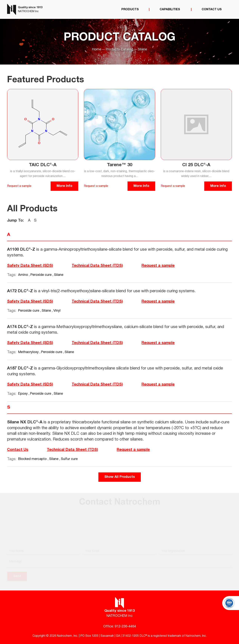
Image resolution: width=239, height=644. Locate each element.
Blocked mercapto (33, 459)
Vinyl (57, 311)
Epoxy (23, 394)
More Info (64, 186)
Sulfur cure (69, 459)
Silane (59, 275)
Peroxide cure (41, 275)
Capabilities (170, 10)
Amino (24, 275)
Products (130, 10)
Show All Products (120, 477)
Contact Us (212, 10)
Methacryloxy (29, 352)
